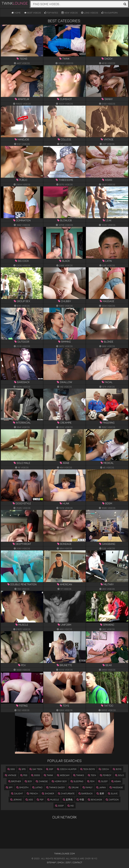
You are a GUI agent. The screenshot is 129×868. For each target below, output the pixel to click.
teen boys (88, 769)
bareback (86, 793)
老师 (100, 793)
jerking (16, 799)
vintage (11, 775)
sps (22, 769)
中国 (80, 799)
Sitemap (51, 862)
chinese (42, 781)
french (32, 793)
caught (17, 793)
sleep (103, 781)
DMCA (61, 862)
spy (9, 787)
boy (28, 781)
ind (71, 806)
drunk (74, 787)
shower (48, 793)
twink (48, 775)
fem (91, 781)
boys (117, 769)
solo (120, 775)
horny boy (59, 781)
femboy (106, 775)
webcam (63, 775)
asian (116, 781)
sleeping (77, 781)
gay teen (36, 769)
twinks (79, 775)
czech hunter (67, 769)
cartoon (112, 799)
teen (92, 775)
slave (113, 793)
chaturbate (66, 793)
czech (104, 769)
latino (37, 787)
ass (29, 799)
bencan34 (95, 799)
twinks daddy (56, 787)
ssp (50, 769)
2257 (68, 862)
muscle (53, 799)
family (88, 787)
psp (40, 799)
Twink (15, 3)
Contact (77, 862)
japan (101, 787)
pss (24, 775)
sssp (59, 806)
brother (15, 781)
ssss (36, 775)
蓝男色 (68, 799)
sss (11, 769)
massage (116, 787)
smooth (22, 787)
